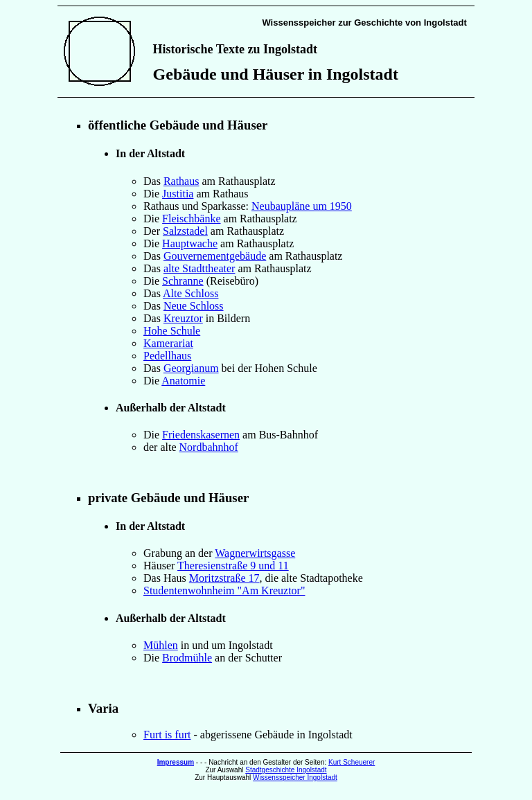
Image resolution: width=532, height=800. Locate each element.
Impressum (176, 762)
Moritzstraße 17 (224, 578)
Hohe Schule (172, 331)
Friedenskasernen (201, 435)
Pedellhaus (167, 356)
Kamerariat (168, 343)
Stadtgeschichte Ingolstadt (286, 770)
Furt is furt (167, 735)
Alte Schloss (190, 293)
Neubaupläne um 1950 (302, 206)
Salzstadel (185, 231)
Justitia (178, 194)
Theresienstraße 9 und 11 (233, 566)
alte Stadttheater (199, 268)
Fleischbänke (191, 219)
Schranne (183, 281)
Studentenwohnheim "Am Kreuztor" (224, 590)
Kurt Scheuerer (352, 762)
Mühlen (161, 645)
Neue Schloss (194, 306)
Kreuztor (183, 318)
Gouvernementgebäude (215, 256)
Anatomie (183, 381)
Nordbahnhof (209, 447)
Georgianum (191, 368)
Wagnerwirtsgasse (255, 553)
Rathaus (181, 181)
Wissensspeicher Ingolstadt (295, 777)
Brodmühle (187, 658)
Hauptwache (190, 243)
